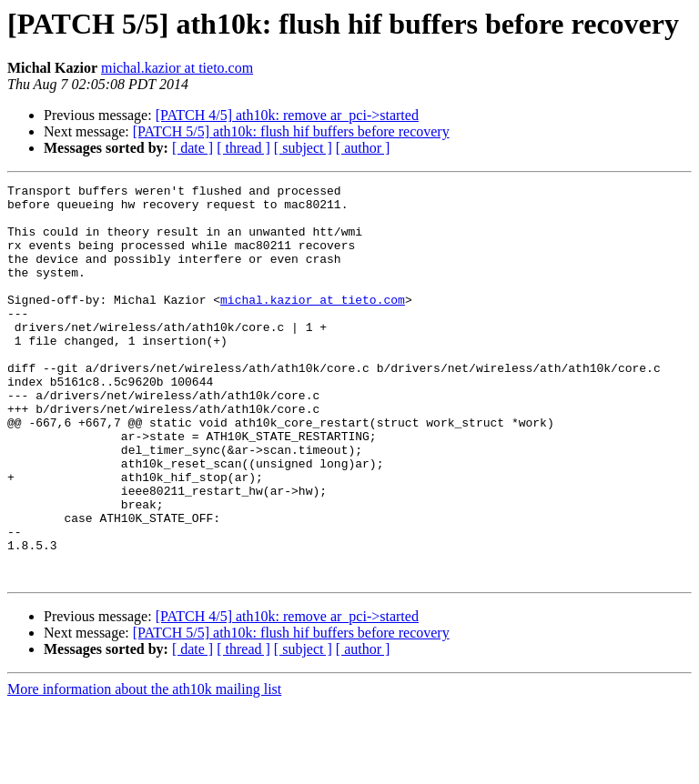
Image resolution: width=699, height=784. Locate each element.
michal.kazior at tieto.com (177, 68)
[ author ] (363, 148)
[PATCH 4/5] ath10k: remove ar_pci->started (287, 115)
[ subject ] (303, 148)
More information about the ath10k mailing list (144, 768)
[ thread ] (243, 148)
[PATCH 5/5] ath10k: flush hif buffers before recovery (291, 131)
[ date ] (192, 148)
